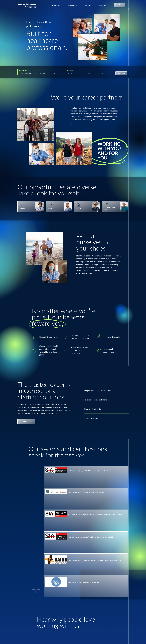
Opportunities (73, 5)
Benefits (88, 5)
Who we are (56, 5)
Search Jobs (120, 5)
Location (70, 70)
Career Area (23, 70)
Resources (102, 5)
